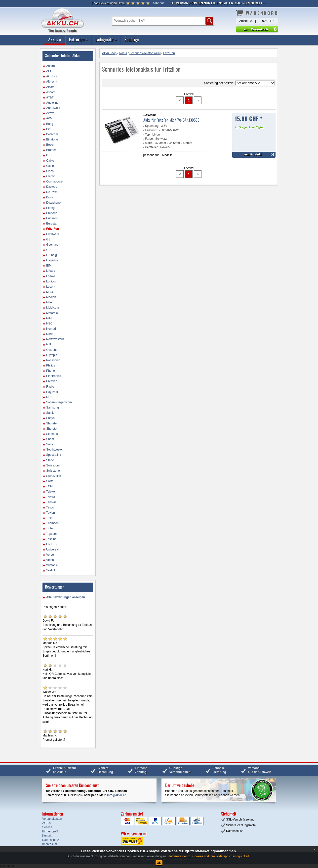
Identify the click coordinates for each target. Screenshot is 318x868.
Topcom (51, 534)
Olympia (52, 355)
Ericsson (52, 218)
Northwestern (55, 339)
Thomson (52, 523)
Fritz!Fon (53, 229)
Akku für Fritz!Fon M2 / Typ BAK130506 (171, 120)
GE (48, 239)
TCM (49, 486)
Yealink (51, 570)
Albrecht (52, 82)
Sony (50, 444)
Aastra (51, 66)
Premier (51, 381)
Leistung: (151, 130)
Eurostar (52, 224)
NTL (49, 344)
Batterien (78, 39)
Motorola (52, 313)
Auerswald (53, 108)
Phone (51, 371)
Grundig (52, 255)
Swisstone (53, 471)
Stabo (50, 460)
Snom (50, 439)
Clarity (50, 176)
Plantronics (54, 376)
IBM (49, 266)
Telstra (51, 497)
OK (159, 863)
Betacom (52, 134)
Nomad (51, 329)
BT (48, 155)
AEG (49, 71)
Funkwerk (53, 234)
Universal (52, 549)
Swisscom (53, 465)
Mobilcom (53, 308)
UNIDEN (52, 544)
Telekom (52, 492)
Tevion (51, 513)
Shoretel (52, 423)
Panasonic (53, 360)
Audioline (52, 103)
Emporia (52, 213)
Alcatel (51, 87)
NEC (49, 323)
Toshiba (51, 539)
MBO (50, 292)
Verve (50, 555)
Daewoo (52, 187)
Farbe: (149, 139)
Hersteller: (152, 147)
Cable (50, 161)
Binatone (52, 139)
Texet (50, 518)
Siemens (52, 434)
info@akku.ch (117, 795)
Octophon (53, 350)
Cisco (50, 171)
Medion (51, 297)
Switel (50, 481)
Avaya (50, 113)
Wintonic (52, 565)
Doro (49, 197)
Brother (51, 150)
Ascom (51, 92)
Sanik (50, 413)
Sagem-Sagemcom (59, 402)
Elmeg (50, 208)
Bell (49, 129)
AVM (49, 118)
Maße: (149, 143)
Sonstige (132, 39)
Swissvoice (54, 476)
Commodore (54, 182)
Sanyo (50, 418)
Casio (50, 166)
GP (48, 250)
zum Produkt (253, 154)
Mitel (49, 302)
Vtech (50, 560)
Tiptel (50, 528)
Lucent (51, 287)
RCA (49, 397)
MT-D (50, 318)
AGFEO (51, 76)
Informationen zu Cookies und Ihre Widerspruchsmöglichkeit (209, 856)
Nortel (50, 334)
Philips (51, 365)
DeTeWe (52, 192)
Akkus (55, 39)
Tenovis (51, 502)
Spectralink (54, 455)
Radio (50, 387)
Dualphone (53, 203)
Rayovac (52, 392)
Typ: (148, 135)
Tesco (50, 507)
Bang (50, 124)
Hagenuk (52, 260)
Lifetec (51, 271)
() (108, 3)
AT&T (50, 97)
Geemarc (52, 245)
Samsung (53, 408)
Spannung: (152, 126)
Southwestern (55, 450)
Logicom (52, 281)
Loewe (51, 276)
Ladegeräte (106, 39)
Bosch (50, 145)
